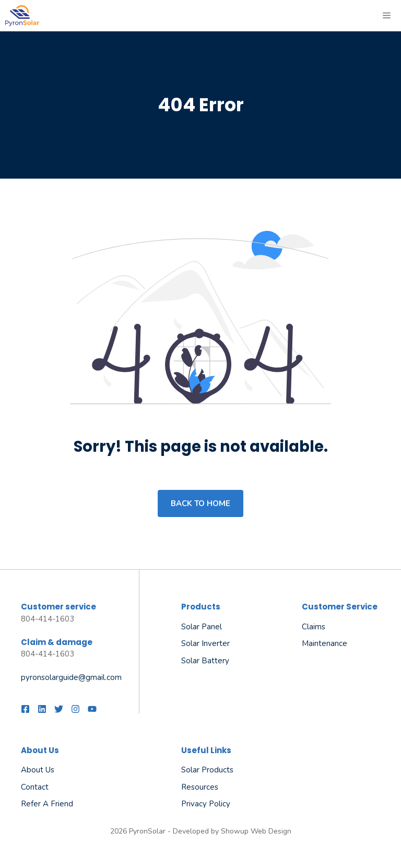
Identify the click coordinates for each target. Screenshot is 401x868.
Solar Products (207, 770)
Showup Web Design (256, 831)
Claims (314, 627)
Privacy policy (206, 804)
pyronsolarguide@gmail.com (71, 677)
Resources (200, 787)
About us (38, 770)
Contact (35, 787)
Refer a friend (47, 804)
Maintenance (325, 643)
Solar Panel (202, 627)
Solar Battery (205, 661)
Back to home (200, 503)
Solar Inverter (205, 643)
